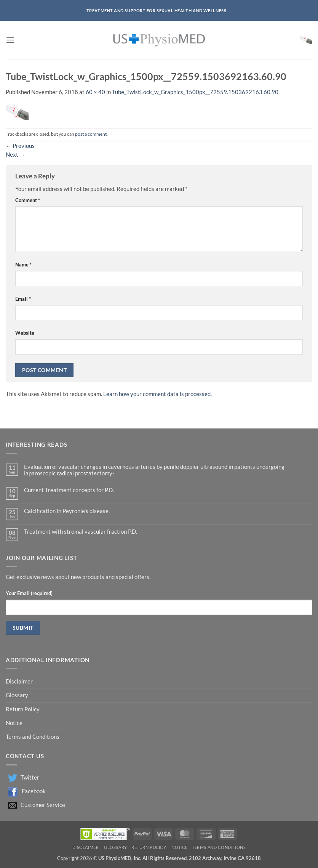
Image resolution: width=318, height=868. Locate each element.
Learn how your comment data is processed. (157, 394)
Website (25, 333)
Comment (28, 200)
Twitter (30, 777)
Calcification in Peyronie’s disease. (67, 511)
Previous (20, 146)
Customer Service (43, 805)
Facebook (34, 791)
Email (23, 299)
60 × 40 (95, 92)
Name (23, 265)
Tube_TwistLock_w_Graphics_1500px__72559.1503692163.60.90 (195, 92)
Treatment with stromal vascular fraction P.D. (81, 532)
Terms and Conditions (33, 737)
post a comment (91, 134)
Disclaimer (20, 681)
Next (15, 155)
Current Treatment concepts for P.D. (69, 490)
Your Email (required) (29, 593)
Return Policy (23, 709)
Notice (14, 723)
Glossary (17, 695)
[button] (10, 40)
